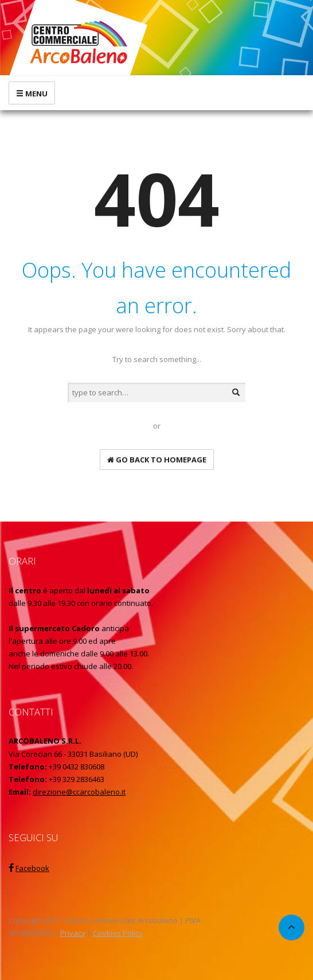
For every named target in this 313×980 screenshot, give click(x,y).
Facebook (32, 868)
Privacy (73, 933)
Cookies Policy (118, 933)
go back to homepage (157, 460)
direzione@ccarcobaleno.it (79, 792)
